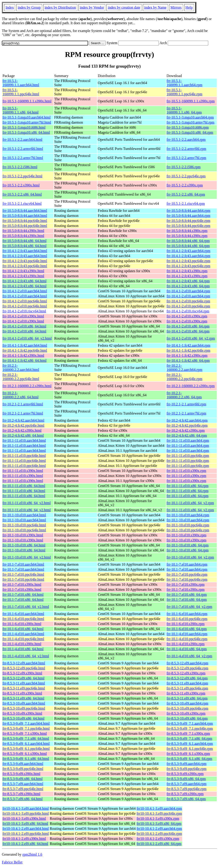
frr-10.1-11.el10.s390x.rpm (186, 471)
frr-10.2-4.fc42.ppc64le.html (23, 425)
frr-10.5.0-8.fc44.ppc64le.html (25, 221)
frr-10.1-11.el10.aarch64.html (24, 441)
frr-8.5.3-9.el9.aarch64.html (23, 764)
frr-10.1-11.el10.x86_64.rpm (188, 486)
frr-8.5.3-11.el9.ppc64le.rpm (187, 688)
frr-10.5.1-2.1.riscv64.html (22, 204)
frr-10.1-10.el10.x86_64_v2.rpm (190, 557)
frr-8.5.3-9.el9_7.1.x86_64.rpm (189, 739)
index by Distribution (60, 7)
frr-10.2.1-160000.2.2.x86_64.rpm (184, 395)
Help (189, 7)
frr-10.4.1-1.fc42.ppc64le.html (25, 350)
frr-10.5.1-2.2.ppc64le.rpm (186, 176)
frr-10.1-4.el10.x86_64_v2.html (26, 656)
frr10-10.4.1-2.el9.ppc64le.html (26, 834)
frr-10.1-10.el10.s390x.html (23, 535)
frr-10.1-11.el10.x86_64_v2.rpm (190, 503)
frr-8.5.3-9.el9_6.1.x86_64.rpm (189, 759)
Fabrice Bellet (12, 862)
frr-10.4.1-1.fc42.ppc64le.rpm (188, 350)
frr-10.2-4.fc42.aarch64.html (23, 420)
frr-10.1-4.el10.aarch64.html (23, 634)
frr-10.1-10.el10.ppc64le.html (24, 525)
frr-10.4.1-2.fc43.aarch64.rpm (188, 251)
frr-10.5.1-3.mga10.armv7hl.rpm (191, 122)
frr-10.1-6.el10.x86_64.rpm (187, 629)
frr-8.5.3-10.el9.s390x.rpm (186, 713)
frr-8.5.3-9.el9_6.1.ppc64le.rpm (190, 749)
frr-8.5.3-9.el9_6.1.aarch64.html (26, 744)
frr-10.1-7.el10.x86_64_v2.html (26, 607)
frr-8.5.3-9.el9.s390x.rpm (185, 774)
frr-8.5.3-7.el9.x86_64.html (23, 799)
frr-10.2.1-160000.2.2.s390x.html (27, 386)
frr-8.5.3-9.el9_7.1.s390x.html (25, 734)
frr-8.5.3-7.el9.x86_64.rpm (186, 799)
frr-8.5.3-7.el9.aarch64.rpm (187, 784)
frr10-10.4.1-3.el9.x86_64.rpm (159, 824)
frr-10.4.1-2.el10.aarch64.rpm (188, 291)
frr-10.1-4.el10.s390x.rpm (186, 644)
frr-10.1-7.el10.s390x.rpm (186, 584)
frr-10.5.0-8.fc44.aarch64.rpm (188, 211)
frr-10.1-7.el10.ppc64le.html (23, 574)
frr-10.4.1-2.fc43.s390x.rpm (187, 271)
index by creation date (124, 7)
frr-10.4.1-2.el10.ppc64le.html (25, 301)
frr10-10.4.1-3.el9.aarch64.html (26, 808)
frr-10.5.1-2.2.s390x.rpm (185, 185)
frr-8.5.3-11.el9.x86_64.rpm (187, 698)
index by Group (29, 7)
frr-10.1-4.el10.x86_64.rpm (187, 649)
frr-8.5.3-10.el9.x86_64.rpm (187, 718)
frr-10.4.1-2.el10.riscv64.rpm (188, 311)
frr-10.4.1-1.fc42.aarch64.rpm (188, 345)
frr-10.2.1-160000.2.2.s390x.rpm (191, 386)
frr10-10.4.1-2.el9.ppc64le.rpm (159, 834)
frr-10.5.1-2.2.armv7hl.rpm (186, 158)
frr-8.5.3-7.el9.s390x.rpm (185, 794)
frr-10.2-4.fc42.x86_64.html (23, 435)
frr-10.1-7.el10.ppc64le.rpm (187, 574)
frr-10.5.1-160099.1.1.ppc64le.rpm (184, 92)
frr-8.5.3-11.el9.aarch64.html (24, 683)
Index (10, 7)
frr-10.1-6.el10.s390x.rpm (186, 624)
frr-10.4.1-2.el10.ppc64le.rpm (188, 301)
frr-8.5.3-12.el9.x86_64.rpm (187, 678)
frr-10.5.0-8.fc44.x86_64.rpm (188, 241)
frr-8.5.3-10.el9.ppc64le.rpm (187, 708)
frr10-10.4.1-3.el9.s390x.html (24, 819)
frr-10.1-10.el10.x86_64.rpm (188, 545)
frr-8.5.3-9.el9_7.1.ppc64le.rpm (190, 728)
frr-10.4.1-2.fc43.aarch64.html (25, 251)
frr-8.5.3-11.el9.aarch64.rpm (187, 683)
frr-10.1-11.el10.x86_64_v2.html (27, 503)
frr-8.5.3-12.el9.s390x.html (22, 673)
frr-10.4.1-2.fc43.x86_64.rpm (188, 281)
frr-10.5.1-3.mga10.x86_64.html (26, 132)
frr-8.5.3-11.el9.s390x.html (22, 693)
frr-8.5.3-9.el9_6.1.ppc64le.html (26, 749)
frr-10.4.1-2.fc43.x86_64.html (24, 281)
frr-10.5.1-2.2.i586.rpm (184, 167)
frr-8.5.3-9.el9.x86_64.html (23, 779)
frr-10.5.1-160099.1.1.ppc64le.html (21, 92)
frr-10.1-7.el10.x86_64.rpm (187, 595)
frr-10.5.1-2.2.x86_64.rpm (186, 194)
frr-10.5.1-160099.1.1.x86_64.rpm (184, 110)
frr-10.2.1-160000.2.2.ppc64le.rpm (184, 377)
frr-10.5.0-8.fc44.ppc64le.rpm (188, 221)
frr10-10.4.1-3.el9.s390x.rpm (158, 819)
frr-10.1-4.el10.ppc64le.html (23, 639)
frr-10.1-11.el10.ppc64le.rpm (188, 456)
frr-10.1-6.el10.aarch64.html (23, 614)
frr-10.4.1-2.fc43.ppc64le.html (25, 261)
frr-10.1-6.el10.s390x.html (22, 624)
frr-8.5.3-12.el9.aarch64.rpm (187, 663)
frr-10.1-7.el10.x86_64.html (23, 595)
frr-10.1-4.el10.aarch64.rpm (187, 634)
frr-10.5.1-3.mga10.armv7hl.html (27, 122)
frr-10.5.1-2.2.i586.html (20, 167)
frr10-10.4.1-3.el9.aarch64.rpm (159, 808)
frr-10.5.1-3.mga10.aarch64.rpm (190, 117)
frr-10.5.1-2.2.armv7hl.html (23, 158)
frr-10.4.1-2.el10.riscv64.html (24, 311)
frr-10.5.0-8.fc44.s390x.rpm (187, 231)
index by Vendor (92, 7)
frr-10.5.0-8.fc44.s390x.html (23, 231)
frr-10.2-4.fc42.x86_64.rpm (187, 435)
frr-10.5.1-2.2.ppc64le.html (22, 176)
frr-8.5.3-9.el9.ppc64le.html (23, 769)
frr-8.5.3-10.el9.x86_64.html (23, 718)
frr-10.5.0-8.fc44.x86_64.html (24, 241)
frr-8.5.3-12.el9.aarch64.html (24, 663)
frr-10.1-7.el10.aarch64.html (23, 564)
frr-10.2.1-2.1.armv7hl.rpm (186, 413)
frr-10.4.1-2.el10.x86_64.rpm (188, 326)
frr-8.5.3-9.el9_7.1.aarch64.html (26, 723)
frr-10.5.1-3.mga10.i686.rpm (188, 127)
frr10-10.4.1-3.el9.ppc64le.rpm (159, 813)
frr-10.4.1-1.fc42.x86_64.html (24, 361)
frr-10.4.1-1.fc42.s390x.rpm (187, 355)
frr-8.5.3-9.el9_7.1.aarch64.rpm (190, 723)
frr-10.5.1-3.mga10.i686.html (24, 127)
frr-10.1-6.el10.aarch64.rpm (187, 614)
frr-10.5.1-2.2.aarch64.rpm (186, 140)
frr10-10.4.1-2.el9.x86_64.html (25, 844)
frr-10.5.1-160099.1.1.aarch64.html (21, 83)
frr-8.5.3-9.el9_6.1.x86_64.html (26, 759)
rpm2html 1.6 (32, 854)
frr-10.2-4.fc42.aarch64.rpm (187, 420)
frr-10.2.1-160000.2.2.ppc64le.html (21, 377)
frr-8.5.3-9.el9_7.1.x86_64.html (26, 739)
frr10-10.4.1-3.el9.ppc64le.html (26, 813)
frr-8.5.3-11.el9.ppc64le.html (24, 688)
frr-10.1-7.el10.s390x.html (22, 584)
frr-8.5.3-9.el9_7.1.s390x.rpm (188, 734)
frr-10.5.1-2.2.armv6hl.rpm (186, 149)
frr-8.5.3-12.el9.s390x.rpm (186, 673)
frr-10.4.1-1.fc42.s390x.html (23, 355)
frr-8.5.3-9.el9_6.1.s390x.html (25, 754)
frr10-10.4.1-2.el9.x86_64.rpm (159, 844)
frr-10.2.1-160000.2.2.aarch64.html (21, 368)
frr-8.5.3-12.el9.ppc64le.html (24, 668)
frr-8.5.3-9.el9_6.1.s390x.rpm (188, 754)
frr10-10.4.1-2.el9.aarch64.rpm (159, 829)
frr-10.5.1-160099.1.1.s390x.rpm (191, 101)
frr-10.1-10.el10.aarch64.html (24, 515)
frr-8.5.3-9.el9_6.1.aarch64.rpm (190, 744)
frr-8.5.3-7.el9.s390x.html (21, 794)
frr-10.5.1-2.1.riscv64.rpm (186, 204)
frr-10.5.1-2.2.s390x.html (21, 185)
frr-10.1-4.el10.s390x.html (22, 644)
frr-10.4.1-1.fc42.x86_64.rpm (188, 361)
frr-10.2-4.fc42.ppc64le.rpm (187, 425)
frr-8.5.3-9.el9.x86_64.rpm (186, 779)
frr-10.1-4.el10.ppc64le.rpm (187, 639)
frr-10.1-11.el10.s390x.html (23, 471)
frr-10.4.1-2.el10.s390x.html (23, 316)
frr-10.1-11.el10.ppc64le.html (24, 456)
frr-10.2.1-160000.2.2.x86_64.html (20, 395)
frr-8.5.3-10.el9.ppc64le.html (24, 708)
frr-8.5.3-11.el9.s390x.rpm (186, 693)
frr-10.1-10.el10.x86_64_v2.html (27, 557)
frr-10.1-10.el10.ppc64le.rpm (188, 525)
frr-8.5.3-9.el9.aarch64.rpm (187, 764)
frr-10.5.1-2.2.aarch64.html (22, 140)
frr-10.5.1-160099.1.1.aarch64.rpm (184, 83)
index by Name (155, 7)
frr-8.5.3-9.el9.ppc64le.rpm (187, 769)
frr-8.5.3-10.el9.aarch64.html (24, 703)
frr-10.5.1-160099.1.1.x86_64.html (20, 110)
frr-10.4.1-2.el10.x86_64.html (24, 326)
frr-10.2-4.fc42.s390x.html (22, 430)
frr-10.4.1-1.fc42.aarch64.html (25, 345)
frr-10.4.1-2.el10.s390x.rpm (187, 316)
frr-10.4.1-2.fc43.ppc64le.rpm (188, 261)
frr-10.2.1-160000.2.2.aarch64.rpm (184, 368)
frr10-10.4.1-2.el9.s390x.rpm (158, 839)
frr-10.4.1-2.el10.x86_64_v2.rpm (191, 338)
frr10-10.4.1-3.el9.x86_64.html (25, 824)
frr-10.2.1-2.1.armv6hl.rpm (186, 404)
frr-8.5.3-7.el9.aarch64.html (23, 784)
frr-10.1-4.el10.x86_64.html (23, 649)
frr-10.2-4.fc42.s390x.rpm (186, 430)
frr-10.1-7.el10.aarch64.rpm (187, 564)
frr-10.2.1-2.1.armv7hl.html (23, 413)
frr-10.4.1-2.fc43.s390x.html (23, 271)
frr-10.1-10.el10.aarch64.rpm (188, 515)
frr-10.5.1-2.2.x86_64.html (22, 194)
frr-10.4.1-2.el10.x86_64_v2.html (27, 338)
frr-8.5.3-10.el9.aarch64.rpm (187, 703)
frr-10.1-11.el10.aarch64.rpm (188, 441)
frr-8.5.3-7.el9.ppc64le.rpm (187, 789)
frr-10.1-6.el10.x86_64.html (23, 629)
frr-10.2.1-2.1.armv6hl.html (23, 404)
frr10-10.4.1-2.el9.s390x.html (24, 839)
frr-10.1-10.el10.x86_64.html (24, 545)
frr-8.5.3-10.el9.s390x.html (22, 713)
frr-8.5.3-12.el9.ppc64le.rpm (187, 668)
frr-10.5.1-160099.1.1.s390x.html (27, 101)
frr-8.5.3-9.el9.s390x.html (21, 774)
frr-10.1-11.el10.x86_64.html (24, 486)
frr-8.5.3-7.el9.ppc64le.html (23, 789)
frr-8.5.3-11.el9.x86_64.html (23, 698)
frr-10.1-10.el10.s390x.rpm (187, 535)
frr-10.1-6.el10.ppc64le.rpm (187, 619)
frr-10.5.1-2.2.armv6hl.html (23, 149)
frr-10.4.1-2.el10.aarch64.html (25, 291)
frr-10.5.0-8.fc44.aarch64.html (25, 211)
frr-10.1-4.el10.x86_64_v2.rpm (189, 656)
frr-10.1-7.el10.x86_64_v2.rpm (189, 607)
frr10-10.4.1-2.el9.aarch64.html (26, 829)
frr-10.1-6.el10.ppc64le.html (23, 619)
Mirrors (176, 7)
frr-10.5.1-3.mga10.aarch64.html (27, 117)
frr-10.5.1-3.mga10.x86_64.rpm (190, 132)
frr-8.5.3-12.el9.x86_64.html (23, 678)
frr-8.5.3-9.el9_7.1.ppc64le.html (26, 728)
